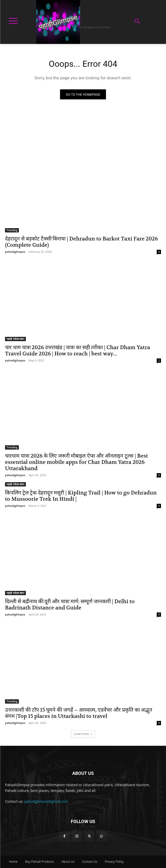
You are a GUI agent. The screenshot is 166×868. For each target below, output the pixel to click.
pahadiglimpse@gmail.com (46, 801)
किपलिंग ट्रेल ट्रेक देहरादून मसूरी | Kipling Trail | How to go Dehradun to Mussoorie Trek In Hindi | (81, 496)
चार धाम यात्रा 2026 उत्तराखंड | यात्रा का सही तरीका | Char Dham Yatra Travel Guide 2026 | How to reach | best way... (77, 351)
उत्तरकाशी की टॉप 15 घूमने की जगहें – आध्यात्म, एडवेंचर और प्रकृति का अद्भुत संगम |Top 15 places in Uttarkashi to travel (79, 713)
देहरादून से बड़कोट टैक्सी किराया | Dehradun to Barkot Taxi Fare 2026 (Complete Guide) (81, 242)
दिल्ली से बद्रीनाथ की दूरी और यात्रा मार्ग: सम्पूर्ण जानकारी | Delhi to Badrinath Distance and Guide (70, 605)
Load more (83, 734)
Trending (12, 230)
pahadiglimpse (15, 252)
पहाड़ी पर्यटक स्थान (15, 339)
